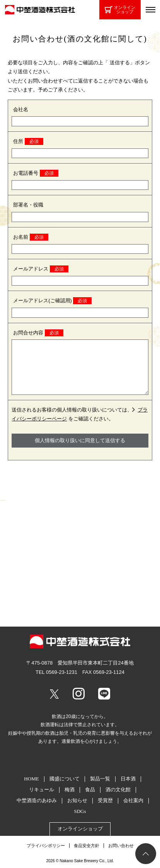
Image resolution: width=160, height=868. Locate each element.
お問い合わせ (121, 846)
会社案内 (133, 800)
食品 (90, 790)
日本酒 (128, 779)
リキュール (42, 790)
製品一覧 (100, 779)
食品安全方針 (87, 846)
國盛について (65, 779)
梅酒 (70, 790)
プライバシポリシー (46, 846)
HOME (31, 779)
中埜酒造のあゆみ (37, 800)
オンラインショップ (120, 9)
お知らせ (77, 800)
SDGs (80, 811)
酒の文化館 (118, 790)
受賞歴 (105, 800)
